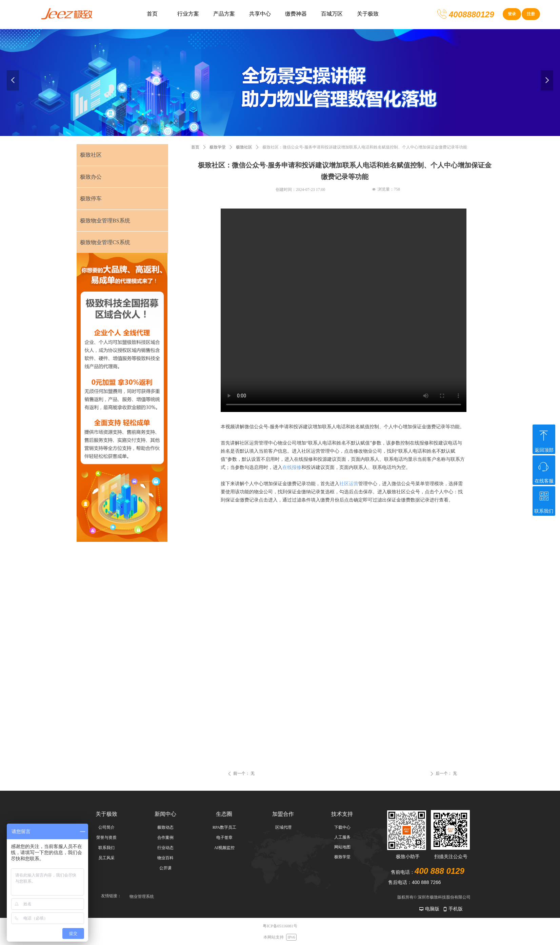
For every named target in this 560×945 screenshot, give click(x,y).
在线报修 (292, 467)
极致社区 (244, 147)
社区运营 (349, 484)
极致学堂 (218, 147)
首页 (195, 147)
